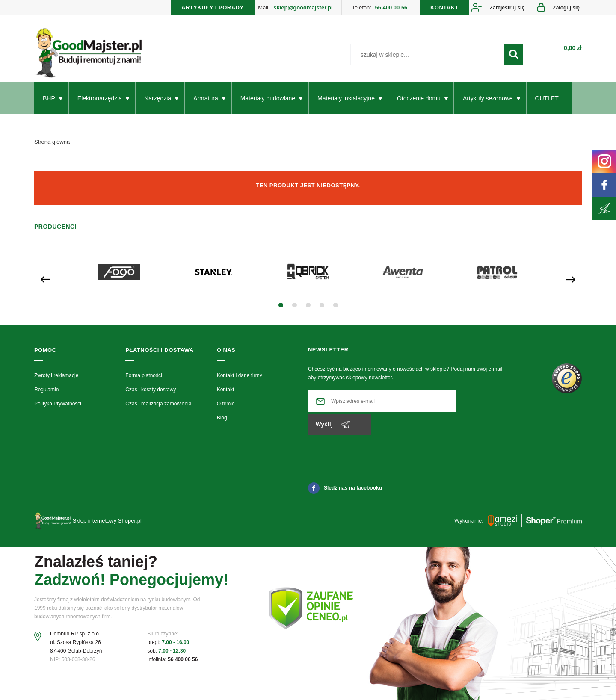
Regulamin (46, 394)
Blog (222, 423)
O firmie (226, 409)
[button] (281, 310)
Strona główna (52, 146)
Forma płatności (144, 380)
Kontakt (226, 394)
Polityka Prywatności (58, 409)
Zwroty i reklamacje (56, 380)
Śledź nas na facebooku (345, 470)
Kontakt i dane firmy (240, 380)
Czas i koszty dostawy (151, 394)
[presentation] (45, 283)
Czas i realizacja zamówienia (158, 409)
